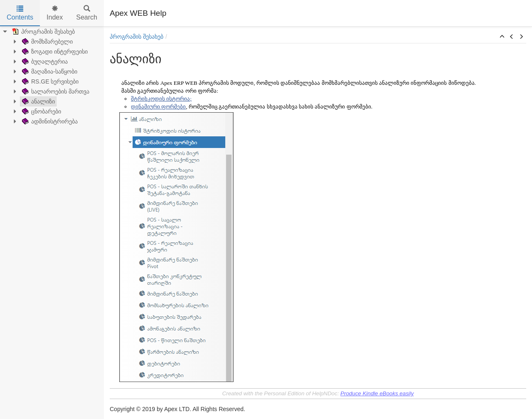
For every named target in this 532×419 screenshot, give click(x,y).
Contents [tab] (20, 13)
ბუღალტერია (44, 62)
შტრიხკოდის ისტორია (160, 99)
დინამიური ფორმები (158, 107)
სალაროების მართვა (55, 91)
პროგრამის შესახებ (43, 32)
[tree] (52, 76)
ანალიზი (38, 101)
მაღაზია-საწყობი (49, 71)
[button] (502, 37)
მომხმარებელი (47, 42)
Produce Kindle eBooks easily (377, 393)
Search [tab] (87, 13)
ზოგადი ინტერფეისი (54, 52)
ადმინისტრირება (49, 121)
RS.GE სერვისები (49, 81)
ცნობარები (41, 111)
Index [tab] (55, 13)
